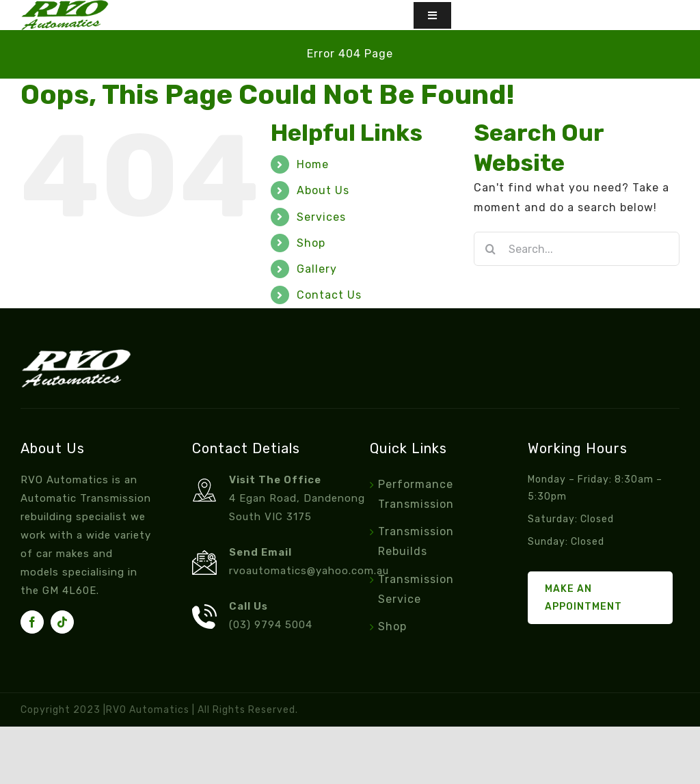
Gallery (317, 269)
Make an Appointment (583, 597)
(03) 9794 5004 (271, 625)
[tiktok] (62, 622)
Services (321, 217)
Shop (311, 243)
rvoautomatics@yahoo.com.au (309, 571)
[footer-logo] (76, 354)
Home (313, 164)
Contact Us (329, 295)
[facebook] (32, 622)
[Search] (491, 249)
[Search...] (577, 249)
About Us (323, 190)
